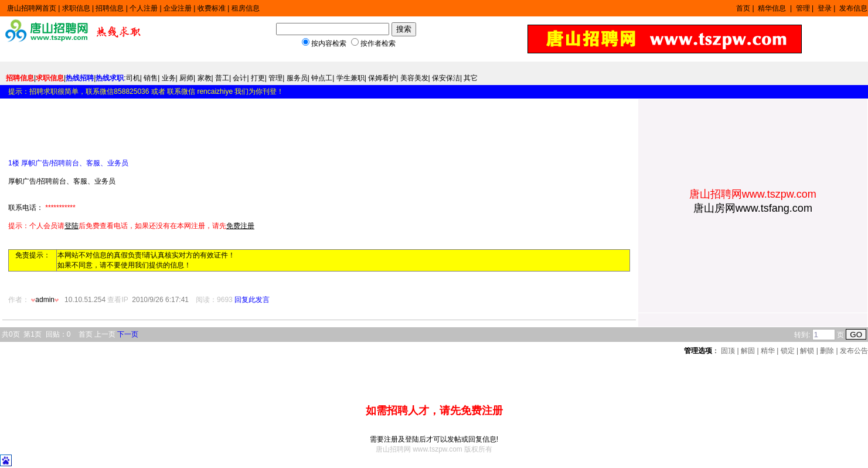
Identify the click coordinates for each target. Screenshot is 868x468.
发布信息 (853, 8)
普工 (222, 78)
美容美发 (414, 78)
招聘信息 (110, 8)
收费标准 (212, 8)
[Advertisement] (145, 124)
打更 (258, 78)
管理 (803, 8)
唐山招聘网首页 (32, 8)
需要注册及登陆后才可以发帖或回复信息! (434, 439)
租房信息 (246, 8)
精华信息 (773, 8)
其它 (471, 78)
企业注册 (178, 8)
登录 (825, 8)
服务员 (297, 78)
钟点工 (322, 78)
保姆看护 (382, 78)
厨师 (186, 78)
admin (46, 300)
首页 (743, 8)
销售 (151, 78)
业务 (169, 78)
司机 (133, 78)
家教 (205, 78)
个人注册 (144, 8)
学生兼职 (350, 78)
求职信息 (76, 8)
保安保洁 (446, 78)
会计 (240, 78)
